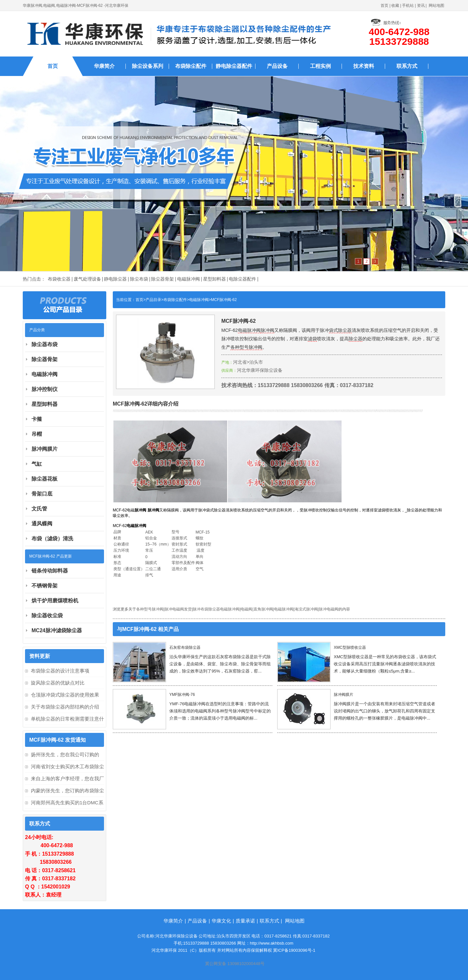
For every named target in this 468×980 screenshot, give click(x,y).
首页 (384, 6)
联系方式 (407, 66)
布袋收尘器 (59, 279)
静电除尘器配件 (234, 66)
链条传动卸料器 (50, 571)
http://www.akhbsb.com (272, 943)
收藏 (395, 6)
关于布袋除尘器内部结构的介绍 (65, 707)
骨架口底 (42, 494)
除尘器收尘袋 (47, 616)
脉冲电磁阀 (329, 609)
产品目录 (153, 300)
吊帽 (37, 434)
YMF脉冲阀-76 (182, 695)
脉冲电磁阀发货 (178, 609)
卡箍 (37, 419)
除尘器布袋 (45, 344)
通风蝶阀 (42, 524)
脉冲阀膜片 (344, 695)
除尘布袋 (139, 279)
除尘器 (356, 339)
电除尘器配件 (242, 279)
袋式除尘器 (340, 330)
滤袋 (312, 339)
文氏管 (39, 509)
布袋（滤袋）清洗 (52, 539)
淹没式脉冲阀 (306, 609)
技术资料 (364, 66)
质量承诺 (245, 921)
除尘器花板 (45, 479)
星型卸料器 (214, 279)
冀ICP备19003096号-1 (294, 950)
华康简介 (104, 66)
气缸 (37, 464)
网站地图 (436, 6)
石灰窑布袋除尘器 (185, 647)
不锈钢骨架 (45, 586)
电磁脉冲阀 (188, 279)
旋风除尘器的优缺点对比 (58, 683)
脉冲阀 (267, 330)
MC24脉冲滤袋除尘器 (57, 630)
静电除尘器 (115, 279)
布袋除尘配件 (191, 66)
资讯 (421, 6)
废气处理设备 (87, 279)
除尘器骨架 (162, 279)
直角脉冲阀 (263, 609)
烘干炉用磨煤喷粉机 (55, 601)
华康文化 (221, 921)
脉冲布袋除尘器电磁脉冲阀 (216, 609)
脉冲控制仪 (45, 389)
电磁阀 (246, 609)
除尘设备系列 (148, 66)
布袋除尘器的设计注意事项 (60, 671)
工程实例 (320, 66)
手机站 (408, 6)
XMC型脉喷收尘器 (350, 647)
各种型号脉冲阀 (246, 347)
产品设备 (277, 66)
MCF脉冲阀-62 (224, 300)
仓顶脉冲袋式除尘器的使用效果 (65, 695)
